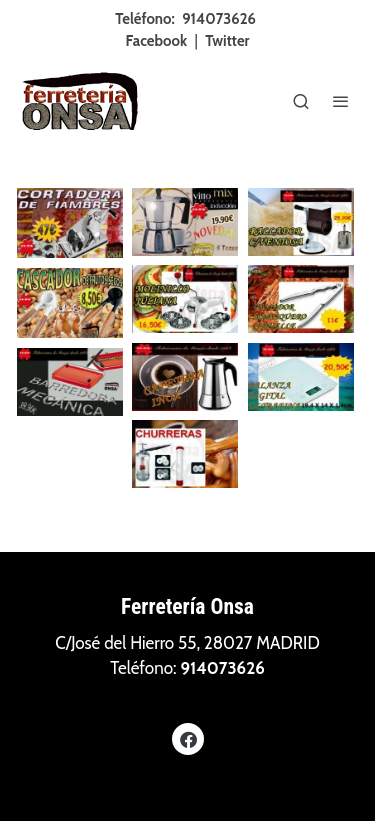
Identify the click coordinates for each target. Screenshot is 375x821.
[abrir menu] (341, 101)
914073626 (219, 19)
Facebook (157, 41)
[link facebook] (188, 738)
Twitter (227, 41)
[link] (80, 101)
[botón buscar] (301, 101)
